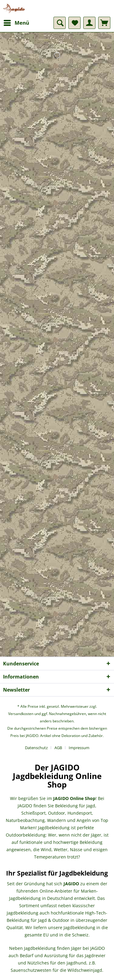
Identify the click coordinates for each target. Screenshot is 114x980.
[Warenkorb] (104, 23)
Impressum (79, 748)
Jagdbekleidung (54, 828)
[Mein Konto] (89, 23)
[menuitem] (16, 23)
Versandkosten (21, 714)
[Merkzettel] (74, 23)
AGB (58, 748)
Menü (16, 22)
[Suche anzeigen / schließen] (60, 23)
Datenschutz (36, 748)
